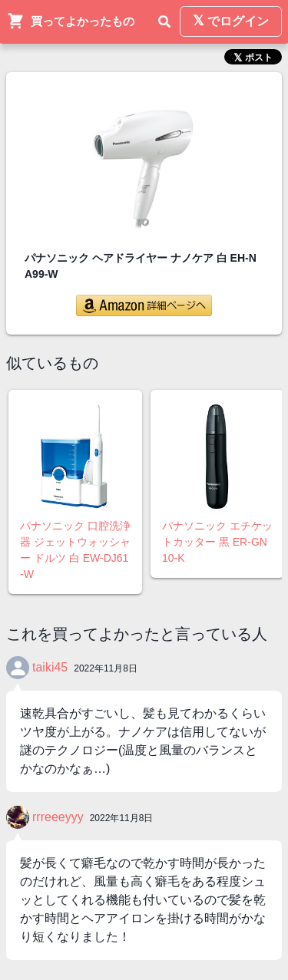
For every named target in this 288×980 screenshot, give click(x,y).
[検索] (164, 21)
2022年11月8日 (106, 668)
